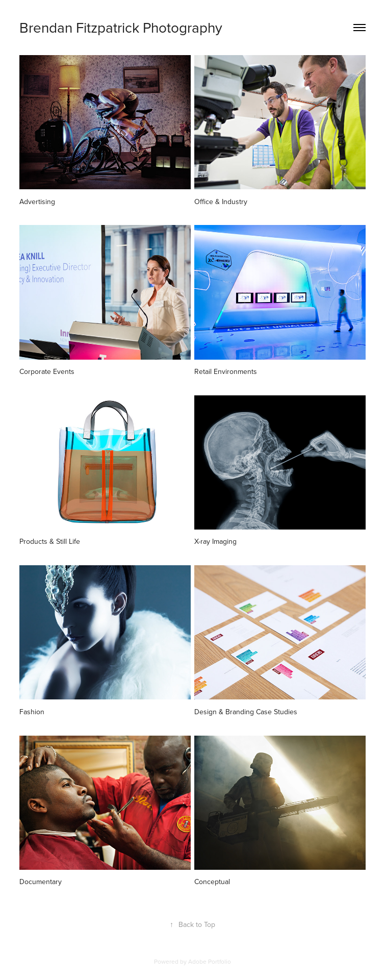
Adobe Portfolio (210, 961)
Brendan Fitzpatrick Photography (121, 27)
